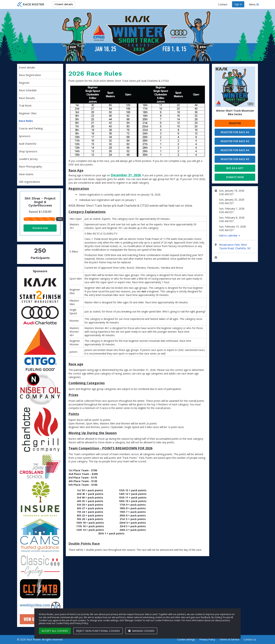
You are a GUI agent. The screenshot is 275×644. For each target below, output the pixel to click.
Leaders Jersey (28, 159)
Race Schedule (28, 90)
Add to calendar (230, 235)
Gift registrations (29, 182)
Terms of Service (229, 639)
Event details (64, 4)
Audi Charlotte (28, 144)
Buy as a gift (235, 168)
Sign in (238, 4)
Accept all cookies (55, 631)
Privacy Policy (207, 639)
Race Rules (26, 121)
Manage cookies (141, 631)
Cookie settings (186, 639)
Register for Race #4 (235, 150)
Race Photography (30, 166)
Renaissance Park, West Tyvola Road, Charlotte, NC (235, 246)
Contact (223, 4)
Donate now (40, 228)
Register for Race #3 (235, 141)
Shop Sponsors (28, 151)
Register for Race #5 (235, 159)
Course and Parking (31, 128)
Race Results (27, 98)
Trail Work (25, 105)
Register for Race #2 (235, 132)
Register (24, 83)
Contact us (250, 639)
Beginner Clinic (28, 113)
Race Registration (30, 75)
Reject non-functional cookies (98, 631)
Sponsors (25, 136)
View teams (26, 174)
